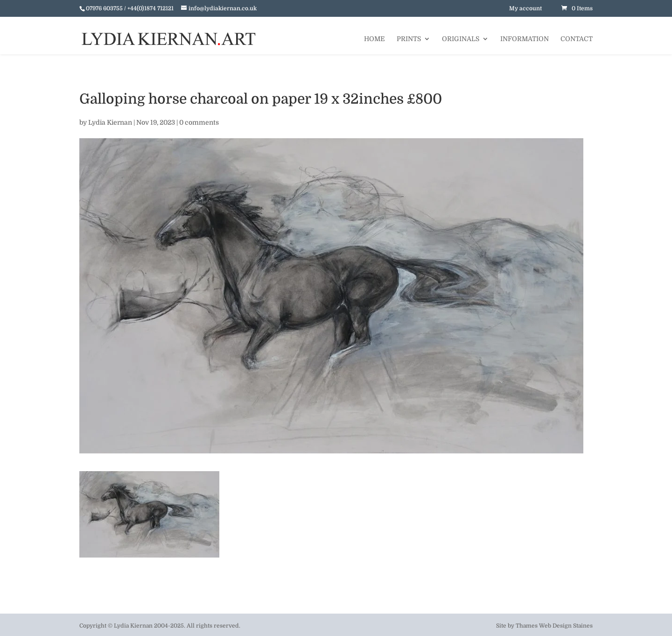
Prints (409, 39)
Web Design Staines (566, 626)
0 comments (199, 122)
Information (525, 39)
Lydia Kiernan (110, 122)
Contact (577, 39)
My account (525, 8)
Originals (461, 39)
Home (374, 39)
